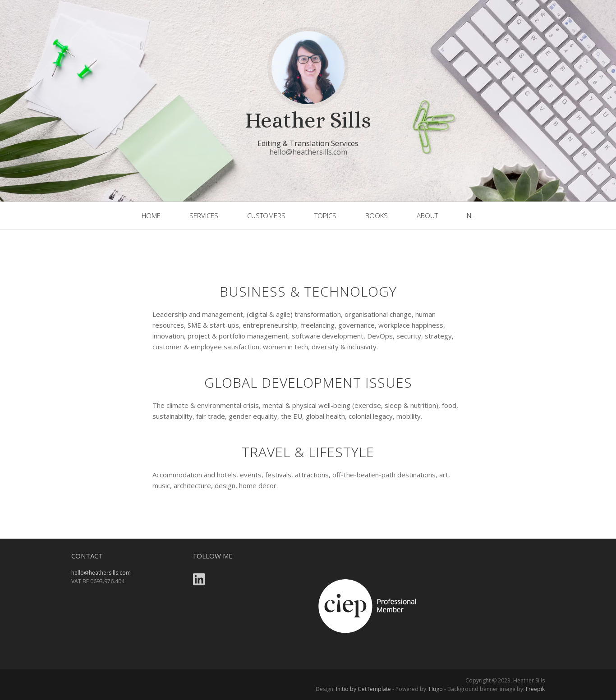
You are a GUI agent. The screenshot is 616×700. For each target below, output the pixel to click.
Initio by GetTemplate (363, 689)
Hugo (436, 689)
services (204, 215)
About (427, 215)
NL (471, 215)
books (377, 215)
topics (325, 215)
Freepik (535, 689)
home (151, 215)
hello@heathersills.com (308, 152)
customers (266, 215)
